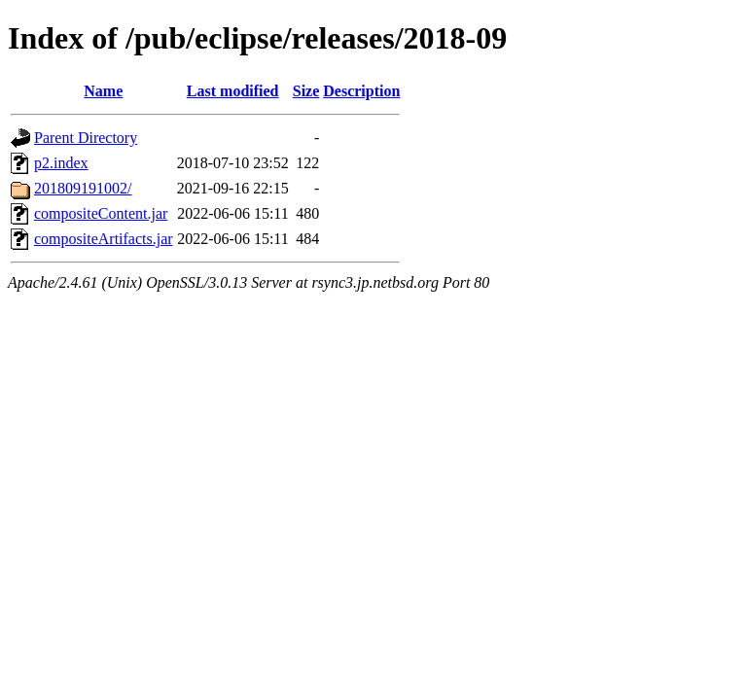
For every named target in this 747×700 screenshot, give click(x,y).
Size (306, 91)
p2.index (61, 163)
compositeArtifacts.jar (104, 239)
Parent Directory (86, 138)
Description (361, 91)
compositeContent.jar (101, 213)
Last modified (233, 91)
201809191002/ (83, 188)
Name (103, 91)
